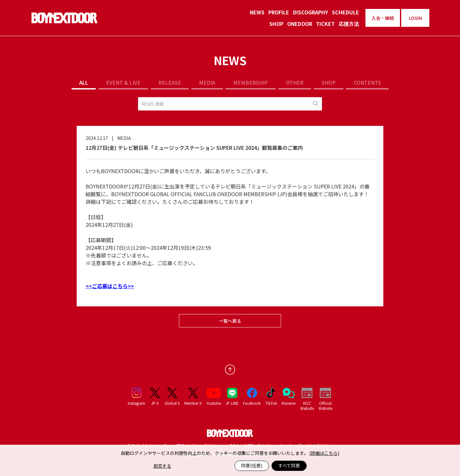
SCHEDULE (345, 12)
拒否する (162, 466)
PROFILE (279, 12)
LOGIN (415, 18)
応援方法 (349, 24)
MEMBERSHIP (251, 82)
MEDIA (207, 82)
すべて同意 (289, 465)
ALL (84, 82)
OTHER (295, 82)
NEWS (257, 12)
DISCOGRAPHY (310, 12)
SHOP (276, 24)
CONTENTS (367, 82)
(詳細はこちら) (324, 453)
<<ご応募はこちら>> (110, 286)
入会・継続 (383, 18)
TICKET (325, 24)
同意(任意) (252, 465)
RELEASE (170, 82)
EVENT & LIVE (123, 82)
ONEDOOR (300, 24)
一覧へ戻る (230, 321)
